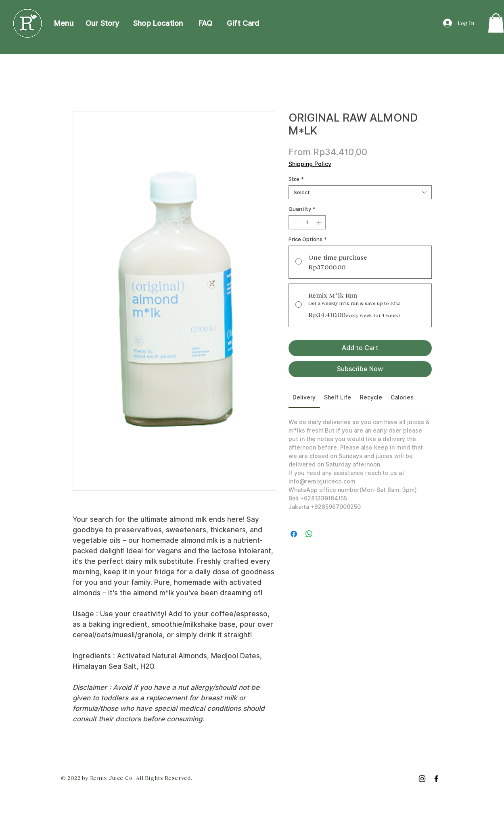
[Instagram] (422, 779)
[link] (496, 23)
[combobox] (360, 192)
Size (296, 179)
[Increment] (320, 223)
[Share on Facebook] (294, 534)
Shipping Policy (310, 164)
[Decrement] (295, 223)
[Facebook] (436, 779)
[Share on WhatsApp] (309, 534)
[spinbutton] (307, 223)
